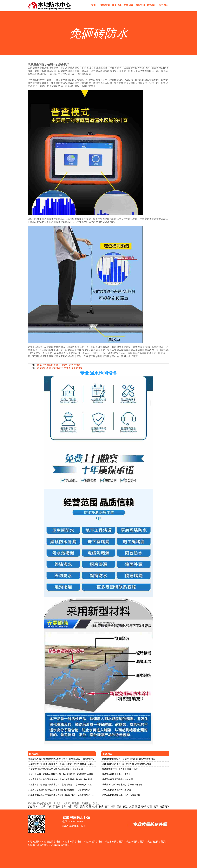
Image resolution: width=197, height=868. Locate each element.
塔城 (101, 807)
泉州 (49, 807)
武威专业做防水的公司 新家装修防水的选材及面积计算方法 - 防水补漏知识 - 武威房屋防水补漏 (62, 779)
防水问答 (129, 5)
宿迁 (125, 807)
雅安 (82, 807)
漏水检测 (105, 5)
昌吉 (119, 807)
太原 (131, 807)
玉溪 (138, 807)
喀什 (150, 807)
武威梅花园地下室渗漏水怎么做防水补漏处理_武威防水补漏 (56, 769)
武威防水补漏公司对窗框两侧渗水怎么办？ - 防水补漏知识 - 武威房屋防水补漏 (62, 759)
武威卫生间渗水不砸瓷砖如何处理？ (118, 779)
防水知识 (140, 5)
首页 (93, 5)
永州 (64, 807)
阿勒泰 (57, 807)
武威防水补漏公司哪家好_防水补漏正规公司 (60, 368)
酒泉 (107, 807)
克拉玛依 (164, 807)
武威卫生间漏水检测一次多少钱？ (117, 790)
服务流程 (117, 5)
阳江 (76, 807)
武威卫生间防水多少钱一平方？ (116, 774)
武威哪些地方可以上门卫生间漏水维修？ (120, 769)
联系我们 (152, 5)
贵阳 (156, 807)
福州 (113, 807)
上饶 (43, 807)
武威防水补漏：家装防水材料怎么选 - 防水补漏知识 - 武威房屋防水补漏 (61, 774)
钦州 (95, 807)
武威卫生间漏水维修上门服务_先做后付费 (59, 365)
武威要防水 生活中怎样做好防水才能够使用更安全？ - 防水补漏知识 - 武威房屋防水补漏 (62, 790)
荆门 (70, 807)
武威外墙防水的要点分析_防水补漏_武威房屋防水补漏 (127, 764)
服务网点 (164, 5)
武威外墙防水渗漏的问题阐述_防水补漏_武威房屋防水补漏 (129, 759)
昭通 (88, 807)
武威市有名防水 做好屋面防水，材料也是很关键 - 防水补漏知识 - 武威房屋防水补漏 (62, 785)
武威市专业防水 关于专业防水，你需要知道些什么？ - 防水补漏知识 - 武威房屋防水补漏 (62, 795)
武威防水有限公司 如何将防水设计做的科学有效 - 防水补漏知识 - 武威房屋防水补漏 (62, 764)
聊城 (144, 807)
